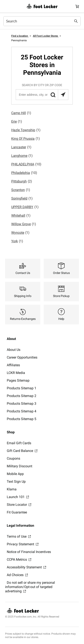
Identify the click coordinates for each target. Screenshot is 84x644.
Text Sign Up (16, 482)
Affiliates (13, 365)
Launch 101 (18, 497)
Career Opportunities (22, 357)
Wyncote (20, 233)
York (17, 241)
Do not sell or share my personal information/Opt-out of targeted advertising (30, 587)
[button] (53, 95)
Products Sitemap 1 (22, 388)
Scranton (21, 190)
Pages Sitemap (18, 380)
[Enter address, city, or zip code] (42, 95)
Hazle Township (26, 130)
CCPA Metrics (19, 559)
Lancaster (21, 147)
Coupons (13, 458)
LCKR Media (16, 373)
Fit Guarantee (17, 512)
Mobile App (15, 474)
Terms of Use (19, 536)
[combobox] (42, 21)
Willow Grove (24, 224)
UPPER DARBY (25, 207)
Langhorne (22, 156)
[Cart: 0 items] (77, 6)
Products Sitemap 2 (22, 396)
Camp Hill (21, 113)
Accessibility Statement (26, 567)
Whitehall (21, 216)
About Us (14, 350)
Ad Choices (17, 575)
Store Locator (19, 505)
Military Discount (20, 466)
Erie (17, 122)
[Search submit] (76, 21)
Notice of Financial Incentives (29, 552)
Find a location (20, 36)
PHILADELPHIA (26, 164)
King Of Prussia (26, 139)
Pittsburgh (22, 181)
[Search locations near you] (63, 95)
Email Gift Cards (19, 443)
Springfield (22, 198)
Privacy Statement (23, 544)
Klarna (12, 489)
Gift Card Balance (22, 451)
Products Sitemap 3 (22, 404)
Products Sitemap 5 (22, 419)
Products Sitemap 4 (22, 411)
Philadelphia (24, 173)
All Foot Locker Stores (46, 36)
